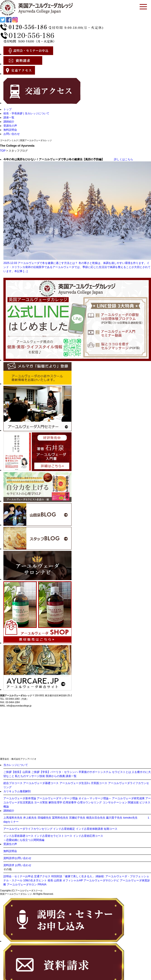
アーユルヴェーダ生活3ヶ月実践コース (83, 783)
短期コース (111, 829)
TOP (3, 151)
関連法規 (133, 802)
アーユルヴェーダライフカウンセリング (28, 829)
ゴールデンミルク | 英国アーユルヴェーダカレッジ (26, 140)
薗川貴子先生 (114, 818)
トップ (7, 109)
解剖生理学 (55, 802)
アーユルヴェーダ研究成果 (128, 798)
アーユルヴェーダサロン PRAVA (27, 885)
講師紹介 (9, 122)
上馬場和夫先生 (13, 818)
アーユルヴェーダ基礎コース (41, 783)
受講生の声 (10, 126)
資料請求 (9, 865)
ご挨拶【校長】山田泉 (17, 772)
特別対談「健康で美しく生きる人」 (73, 876)
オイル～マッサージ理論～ (95, 798)
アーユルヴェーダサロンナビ (101, 880)
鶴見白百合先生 (96, 818)
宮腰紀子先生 (77, 818)
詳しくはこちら (119, 159)
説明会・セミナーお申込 (18, 876)
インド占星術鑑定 (64, 829)
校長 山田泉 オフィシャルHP (65, 880)
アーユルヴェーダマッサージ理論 (57, 798)
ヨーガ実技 (41, 802)
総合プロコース (13, 783)
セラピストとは (121, 772)
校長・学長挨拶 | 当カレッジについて (26, 113)
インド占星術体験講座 (89, 829)
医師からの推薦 (55, 776)
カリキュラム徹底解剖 (17, 791)
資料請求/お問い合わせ (17, 858)
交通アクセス (42, 876)
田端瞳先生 (45, 818)
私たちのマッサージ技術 (30, 776)
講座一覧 (9, 118)
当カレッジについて (16, 765)
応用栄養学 (70, 802)
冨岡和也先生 (60, 818)
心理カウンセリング (89, 802)
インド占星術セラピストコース (53, 836)
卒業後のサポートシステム (95, 772)
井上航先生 (30, 818)
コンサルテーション (115, 802)
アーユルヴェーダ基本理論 (20, 798)
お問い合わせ (12, 134)
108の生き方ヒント (35, 880)
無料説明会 (10, 130)
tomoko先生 (130, 818)
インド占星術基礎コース (18, 836)
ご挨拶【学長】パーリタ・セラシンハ (54, 772)
